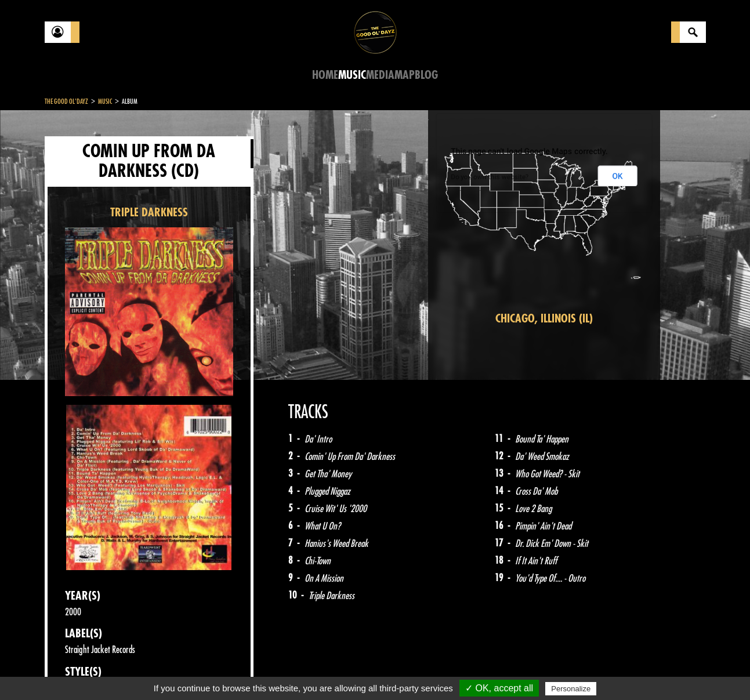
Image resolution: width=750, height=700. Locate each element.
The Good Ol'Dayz (66, 101)
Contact (74, 670)
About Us (190, 671)
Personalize (571, 689)
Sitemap (236, 671)
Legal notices (136, 671)
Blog (426, 75)
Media (380, 75)
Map (405, 75)
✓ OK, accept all (499, 688)
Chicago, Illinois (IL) (544, 319)
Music (352, 75)
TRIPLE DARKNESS (149, 213)
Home (325, 75)
